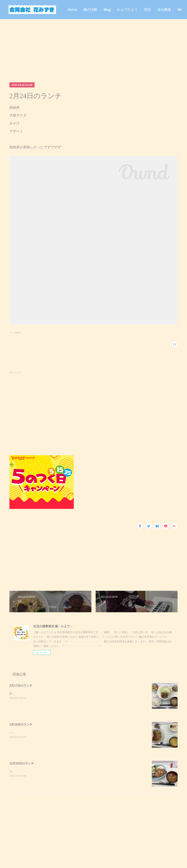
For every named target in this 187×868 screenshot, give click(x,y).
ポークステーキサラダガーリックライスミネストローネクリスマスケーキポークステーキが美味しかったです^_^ (74, 772)
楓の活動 (111, 10)
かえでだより (148, 10)
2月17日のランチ (21, 686)
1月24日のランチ (21, 724)
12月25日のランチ (22, 763)
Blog (128, 10)
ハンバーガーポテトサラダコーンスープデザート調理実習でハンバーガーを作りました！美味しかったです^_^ (73, 733)
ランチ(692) (15, 333)
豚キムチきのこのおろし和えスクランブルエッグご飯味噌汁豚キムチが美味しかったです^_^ (63, 694)
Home (93, 10)
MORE (170, 10)
